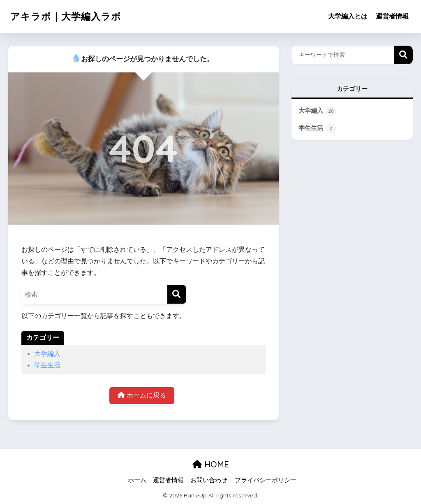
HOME (211, 464)
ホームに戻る (142, 395)
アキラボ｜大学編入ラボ (66, 16)
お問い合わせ (209, 480)
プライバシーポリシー (266, 480)
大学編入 (47, 354)
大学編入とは (348, 16)
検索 (404, 55)
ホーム (137, 480)
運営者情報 (392, 16)
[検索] (177, 294)
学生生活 (47, 365)
